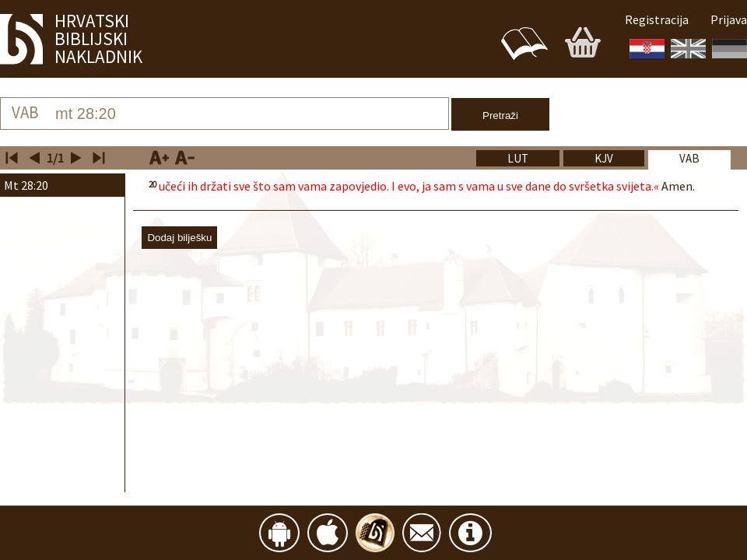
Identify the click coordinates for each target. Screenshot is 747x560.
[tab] (689, 162)
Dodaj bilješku (179, 238)
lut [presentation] (518, 158)
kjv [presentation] (604, 158)
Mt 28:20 (26, 185)
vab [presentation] (689, 158)
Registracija (657, 19)
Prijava (729, 19)
